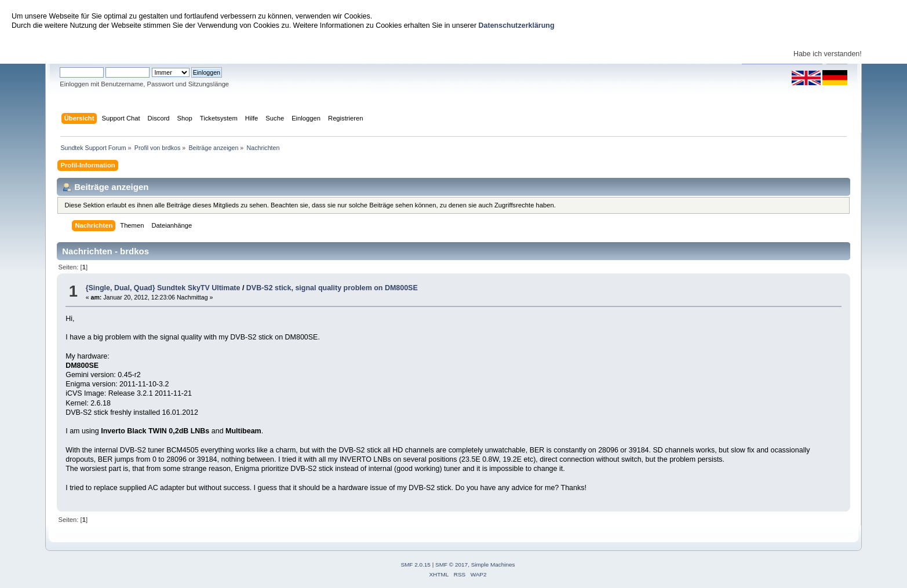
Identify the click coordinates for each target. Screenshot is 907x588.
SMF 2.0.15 (416, 565)
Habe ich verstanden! (828, 54)
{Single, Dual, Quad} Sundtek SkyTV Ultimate (163, 288)
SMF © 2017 (451, 565)
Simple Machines (493, 565)
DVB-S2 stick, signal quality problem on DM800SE (332, 288)
